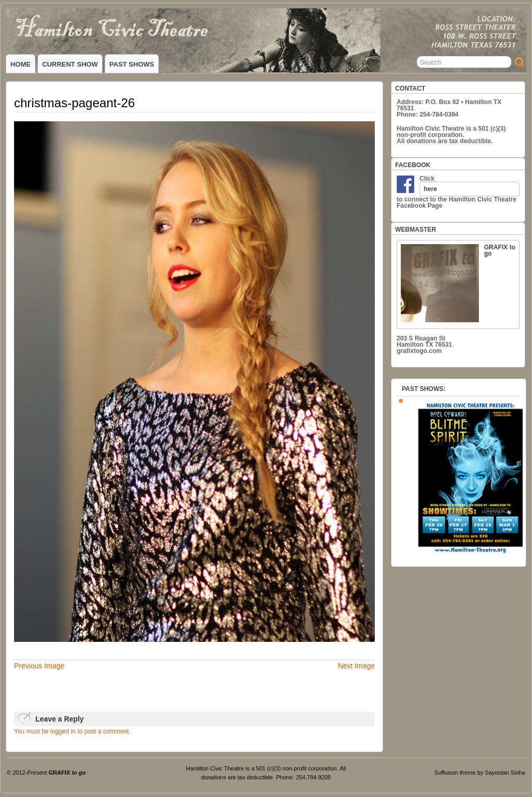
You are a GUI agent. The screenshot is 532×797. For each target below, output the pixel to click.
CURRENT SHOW (70, 64)
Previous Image (39, 666)
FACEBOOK (413, 165)
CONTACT (410, 88)
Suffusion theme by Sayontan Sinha (480, 773)
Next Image (356, 666)
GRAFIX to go (458, 283)
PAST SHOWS (132, 64)
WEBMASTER (416, 230)
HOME (21, 64)
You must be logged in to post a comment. (72, 731)
